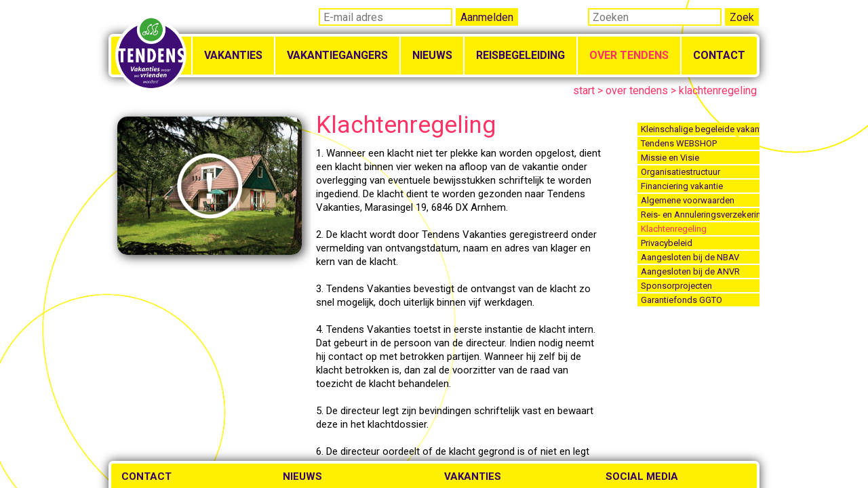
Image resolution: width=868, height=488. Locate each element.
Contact (719, 55)
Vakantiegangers (337, 55)
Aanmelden (487, 17)
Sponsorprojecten (676, 286)
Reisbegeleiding (520, 55)
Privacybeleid (667, 243)
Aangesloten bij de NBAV (690, 257)
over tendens (637, 90)
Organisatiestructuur (680, 172)
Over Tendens (629, 55)
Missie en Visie (670, 158)
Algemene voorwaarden (688, 200)
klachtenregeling (718, 90)
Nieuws (432, 55)
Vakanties (233, 55)
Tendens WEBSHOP (679, 143)
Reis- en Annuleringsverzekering (700, 215)
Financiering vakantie (682, 186)
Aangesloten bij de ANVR (690, 271)
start (584, 90)
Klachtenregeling (674, 229)
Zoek (742, 17)
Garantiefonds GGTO (682, 300)
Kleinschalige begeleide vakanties (700, 129)
